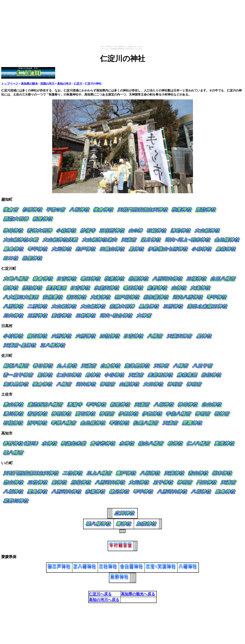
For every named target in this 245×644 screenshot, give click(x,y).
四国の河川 (47, 84)
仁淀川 (78, 84)
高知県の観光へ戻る (138, 594)
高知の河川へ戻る (104, 600)
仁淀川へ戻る (100, 594)
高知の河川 (64, 84)
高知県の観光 (29, 84)
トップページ (10, 84)
